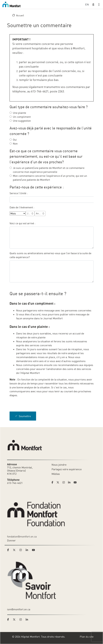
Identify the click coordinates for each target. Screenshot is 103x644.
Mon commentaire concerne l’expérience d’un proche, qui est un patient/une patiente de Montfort (50, 178)
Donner (11, 540)
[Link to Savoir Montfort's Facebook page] (9, 620)
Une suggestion (22, 121)
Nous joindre (59, 465)
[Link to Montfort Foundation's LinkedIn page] (28, 550)
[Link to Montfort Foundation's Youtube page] (34, 550)
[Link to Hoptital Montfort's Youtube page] (75, 482)
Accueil (20, 15)
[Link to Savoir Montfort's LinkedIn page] (28, 620)
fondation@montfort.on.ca (22, 536)
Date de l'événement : (22, 207)
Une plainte (19, 113)
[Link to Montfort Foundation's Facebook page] (9, 550)
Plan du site (87, 637)
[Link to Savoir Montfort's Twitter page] (15, 620)
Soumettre (25, 416)
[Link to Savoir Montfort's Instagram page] (22, 620)
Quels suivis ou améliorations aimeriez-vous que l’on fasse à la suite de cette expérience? (50, 255)
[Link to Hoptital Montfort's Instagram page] (65, 482)
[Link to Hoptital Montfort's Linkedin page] (70, 482)
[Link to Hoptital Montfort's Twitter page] (59, 482)
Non (15, 144)
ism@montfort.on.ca (19, 609)
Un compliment (22, 117)
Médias (56, 474)
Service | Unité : (19, 193)
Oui (15, 140)
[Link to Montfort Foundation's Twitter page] (15, 550)
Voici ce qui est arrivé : (23, 223)
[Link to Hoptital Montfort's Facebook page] (53, 482)
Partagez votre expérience (67, 469)
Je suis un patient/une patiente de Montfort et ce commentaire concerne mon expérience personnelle (49, 170)
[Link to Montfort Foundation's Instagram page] (22, 550)
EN (87, 4)
